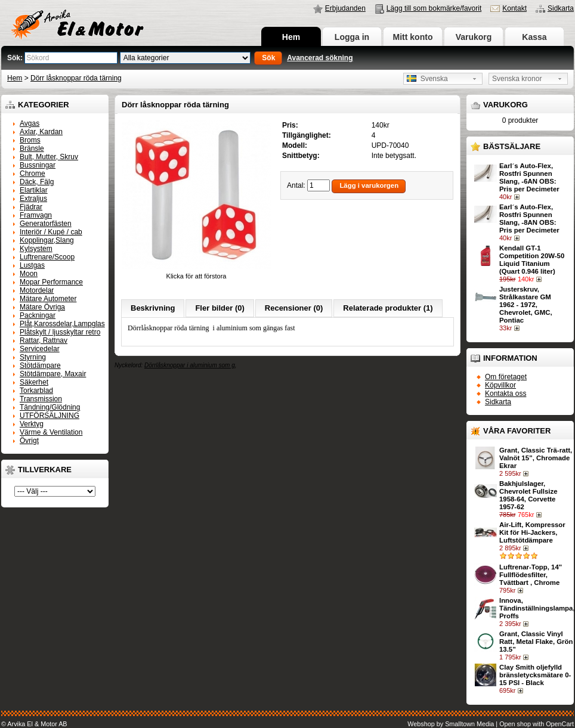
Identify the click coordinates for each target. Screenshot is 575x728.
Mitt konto (413, 37)
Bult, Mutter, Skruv (49, 157)
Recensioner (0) (294, 308)
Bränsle (32, 148)
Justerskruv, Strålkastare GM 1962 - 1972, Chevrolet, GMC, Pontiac (526, 305)
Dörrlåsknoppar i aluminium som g (190, 365)
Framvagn (36, 215)
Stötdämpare (40, 365)
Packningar (38, 315)
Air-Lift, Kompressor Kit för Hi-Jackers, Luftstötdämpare (532, 532)
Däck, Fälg (37, 182)
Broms (30, 140)
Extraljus (33, 199)
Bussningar (38, 165)
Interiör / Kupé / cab (51, 232)
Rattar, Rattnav (44, 340)
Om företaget (506, 377)
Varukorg (474, 37)
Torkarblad (36, 391)
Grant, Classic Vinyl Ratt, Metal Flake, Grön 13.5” (536, 642)
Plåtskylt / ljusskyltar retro (60, 332)
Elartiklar (34, 190)
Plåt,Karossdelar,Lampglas (62, 324)
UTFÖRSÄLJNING (50, 416)
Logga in (352, 37)
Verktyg (32, 424)
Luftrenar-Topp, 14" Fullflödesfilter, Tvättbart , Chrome (531, 575)
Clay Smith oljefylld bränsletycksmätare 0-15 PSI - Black (535, 675)
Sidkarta (561, 8)
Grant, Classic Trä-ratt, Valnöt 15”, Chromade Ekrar (536, 458)
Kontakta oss (506, 394)
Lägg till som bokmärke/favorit (434, 8)
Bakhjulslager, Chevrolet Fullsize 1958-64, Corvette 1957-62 (528, 495)
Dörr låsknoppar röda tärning (76, 78)
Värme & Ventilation (51, 432)
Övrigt (29, 441)
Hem (291, 37)
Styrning (33, 357)
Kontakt (514, 8)
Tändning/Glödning (50, 407)
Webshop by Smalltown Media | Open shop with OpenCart (491, 724)
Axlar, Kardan (41, 132)
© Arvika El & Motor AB (34, 724)
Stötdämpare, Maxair (53, 374)
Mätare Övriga (42, 307)
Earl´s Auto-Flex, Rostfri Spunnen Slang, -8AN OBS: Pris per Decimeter (529, 219)
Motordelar (37, 290)
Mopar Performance (51, 282)
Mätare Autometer (48, 299)
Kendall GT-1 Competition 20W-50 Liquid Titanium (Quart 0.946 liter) (532, 260)
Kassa (534, 37)
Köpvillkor (500, 385)
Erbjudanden (345, 8)
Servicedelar (40, 349)
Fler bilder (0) (220, 308)
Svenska (427, 79)
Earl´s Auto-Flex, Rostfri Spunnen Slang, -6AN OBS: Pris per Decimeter (529, 177)
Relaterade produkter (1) (388, 308)
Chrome (33, 174)
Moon (29, 274)
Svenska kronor (517, 79)
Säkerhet (34, 382)
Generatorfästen (46, 224)
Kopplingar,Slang (47, 240)
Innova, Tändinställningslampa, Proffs (537, 608)
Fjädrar (31, 207)
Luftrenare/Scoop (47, 257)
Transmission (41, 399)
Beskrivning (153, 308)
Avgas (30, 123)
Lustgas (32, 265)
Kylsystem (36, 249)
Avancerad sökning (320, 58)
